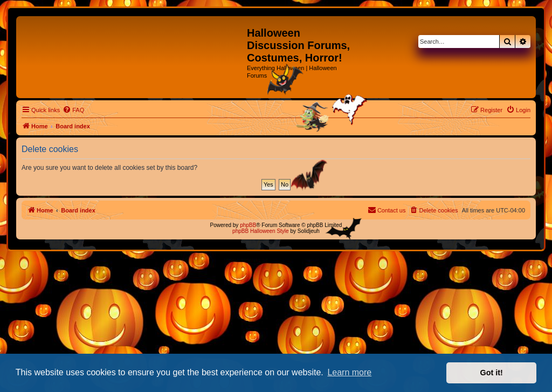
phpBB (248, 225)
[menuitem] (73, 110)
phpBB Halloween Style (261, 231)
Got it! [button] (492, 373)
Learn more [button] (349, 372)
